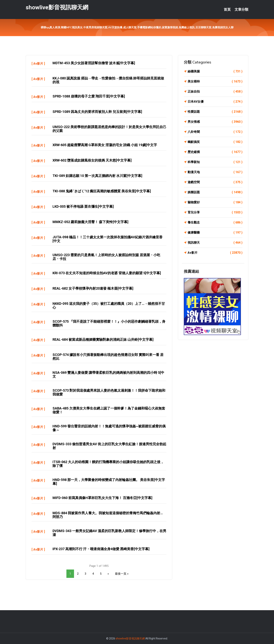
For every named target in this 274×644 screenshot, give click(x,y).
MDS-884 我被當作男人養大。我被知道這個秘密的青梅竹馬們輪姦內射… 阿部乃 (108, 515)
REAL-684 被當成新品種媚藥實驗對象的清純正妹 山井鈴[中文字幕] (103, 339)
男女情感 (215, 122)
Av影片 (38, 64)
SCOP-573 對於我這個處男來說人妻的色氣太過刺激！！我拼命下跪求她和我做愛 (109, 392)
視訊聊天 (215, 243)
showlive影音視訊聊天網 (57, 7)
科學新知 (215, 162)
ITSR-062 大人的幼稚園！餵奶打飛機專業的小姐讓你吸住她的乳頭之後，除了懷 (108, 464)
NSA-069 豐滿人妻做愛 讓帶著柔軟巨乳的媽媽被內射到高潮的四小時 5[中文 (108, 374)
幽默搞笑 (215, 142)
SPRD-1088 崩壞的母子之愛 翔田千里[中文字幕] (89, 96)
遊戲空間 (215, 182)
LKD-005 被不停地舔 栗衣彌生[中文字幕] (83, 206)
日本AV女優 (215, 102)
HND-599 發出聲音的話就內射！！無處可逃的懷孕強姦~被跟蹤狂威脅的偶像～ (109, 428)
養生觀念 (215, 223)
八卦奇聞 (215, 132)
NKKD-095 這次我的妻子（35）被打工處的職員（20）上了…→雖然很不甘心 (109, 305)
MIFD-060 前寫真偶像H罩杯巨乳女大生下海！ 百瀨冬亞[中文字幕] (102, 498)
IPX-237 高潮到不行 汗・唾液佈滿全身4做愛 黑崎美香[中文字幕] (101, 549)
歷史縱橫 (215, 152)
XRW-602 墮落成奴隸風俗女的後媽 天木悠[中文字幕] (92, 160)
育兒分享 (215, 212)
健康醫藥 (215, 233)
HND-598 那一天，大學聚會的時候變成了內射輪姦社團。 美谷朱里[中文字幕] (109, 482)
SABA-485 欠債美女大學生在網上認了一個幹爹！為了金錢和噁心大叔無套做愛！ (109, 410)
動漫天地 (215, 172)
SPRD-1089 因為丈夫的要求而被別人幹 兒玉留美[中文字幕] (97, 112)
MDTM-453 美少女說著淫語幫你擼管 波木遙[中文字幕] (94, 63)
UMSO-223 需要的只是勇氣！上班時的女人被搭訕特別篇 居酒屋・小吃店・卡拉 (106, 257)
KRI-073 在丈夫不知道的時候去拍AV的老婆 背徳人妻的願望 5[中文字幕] (107, 273)
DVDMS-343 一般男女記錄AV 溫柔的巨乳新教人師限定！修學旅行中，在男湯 (109, 533)
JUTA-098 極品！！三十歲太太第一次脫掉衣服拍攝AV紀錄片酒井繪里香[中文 (108, 239)
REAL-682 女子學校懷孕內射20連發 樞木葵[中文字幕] (93, 288)
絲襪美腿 (215, 71)
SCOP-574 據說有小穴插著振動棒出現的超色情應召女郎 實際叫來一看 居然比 (108, 357)
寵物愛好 (215, 202)
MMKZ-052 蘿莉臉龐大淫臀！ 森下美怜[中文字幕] (90, 222)
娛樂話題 (215, 192)
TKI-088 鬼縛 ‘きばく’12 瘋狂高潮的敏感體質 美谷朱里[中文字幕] (102, 191)
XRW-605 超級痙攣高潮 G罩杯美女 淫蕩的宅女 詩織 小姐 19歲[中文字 (105, 145)
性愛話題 (215, 112)
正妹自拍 (215, 92)
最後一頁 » (122, 574)
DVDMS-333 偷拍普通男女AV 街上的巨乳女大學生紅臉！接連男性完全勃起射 (109, 446)
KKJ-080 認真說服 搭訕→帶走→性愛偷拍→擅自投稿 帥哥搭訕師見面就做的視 (108, 80)
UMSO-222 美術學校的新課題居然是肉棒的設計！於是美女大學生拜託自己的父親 (109, 129)
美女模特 (215, 82)
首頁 (227, 10)
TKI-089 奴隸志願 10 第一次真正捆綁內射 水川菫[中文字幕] (97, 176)
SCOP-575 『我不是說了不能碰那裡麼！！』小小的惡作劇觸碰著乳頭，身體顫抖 (109, 323)
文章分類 (241, 10)
